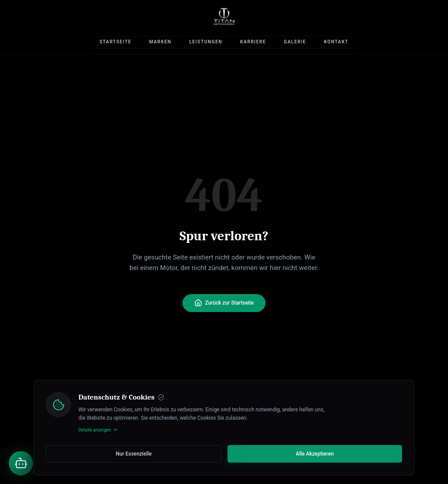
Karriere (253, 42)
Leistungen (206, 42)
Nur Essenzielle (134, 454)
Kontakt (336, 42)
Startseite (115, 42)
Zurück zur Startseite (224, 303)
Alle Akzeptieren (315, 454)
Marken (160, 42)
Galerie (295, 42)
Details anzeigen (98, 430)
